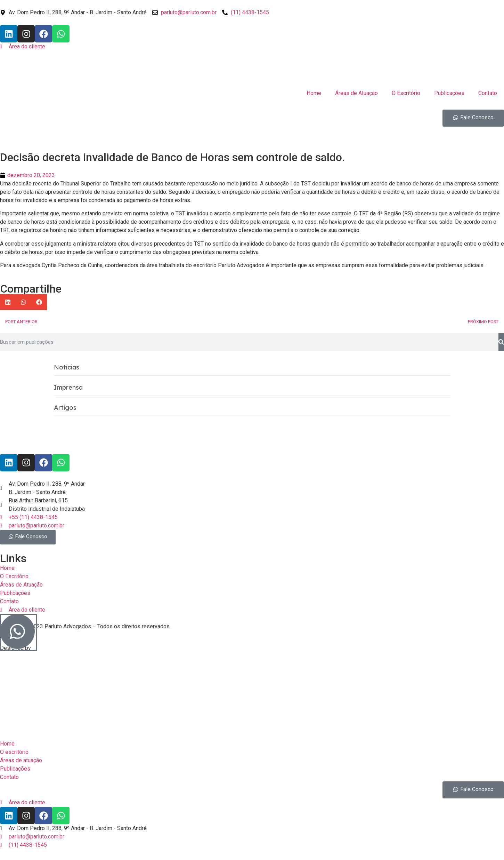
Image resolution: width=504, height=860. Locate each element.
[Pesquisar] (501, 342)
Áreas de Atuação (356, 93)
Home (314, 93)
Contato (488, 93)
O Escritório (406, 93)
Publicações (449, 93)
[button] (8, 302)
